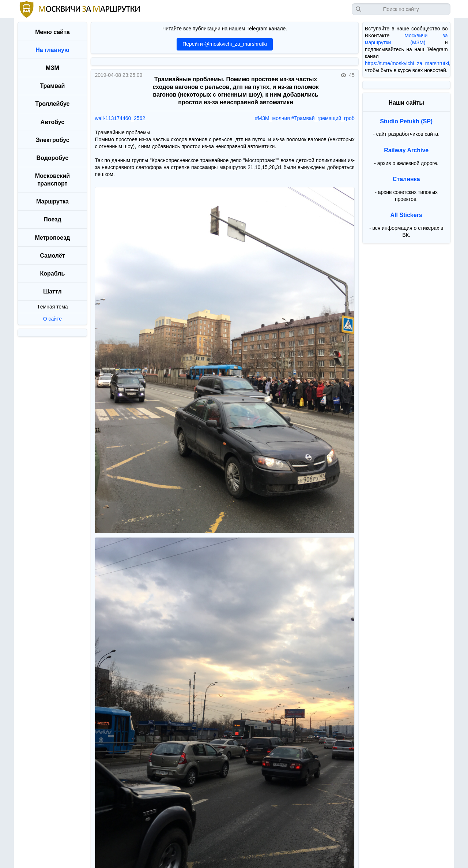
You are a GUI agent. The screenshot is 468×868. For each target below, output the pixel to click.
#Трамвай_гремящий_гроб (323, 118)
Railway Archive (406, 150)
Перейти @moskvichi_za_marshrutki (225, 44)
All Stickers (406, 215)
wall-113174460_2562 (120, 118)
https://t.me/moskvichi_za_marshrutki (407, 63)
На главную (52, 50)
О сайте (52, 319)
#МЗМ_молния (272, 118)
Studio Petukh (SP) (406, 121)
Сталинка (406, 179)
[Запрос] (401, 9)
